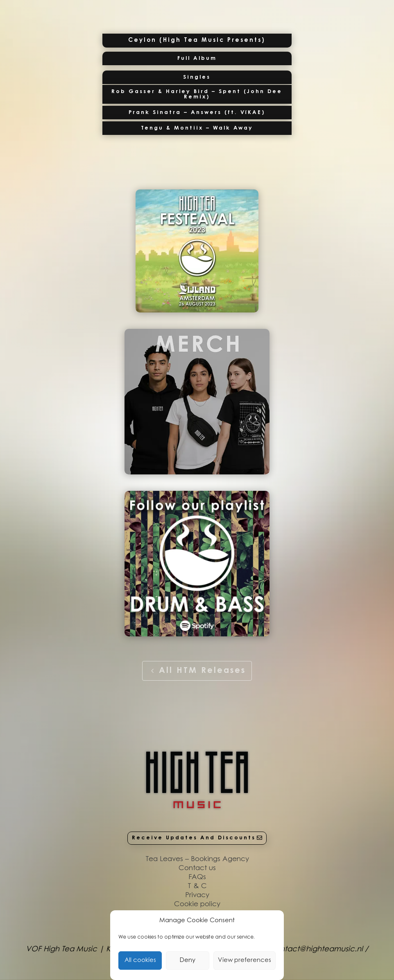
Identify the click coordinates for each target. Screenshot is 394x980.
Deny (188, 961)
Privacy (197, 895)
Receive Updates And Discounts (194, 838)
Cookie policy (197, 904)
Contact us (197, 868)
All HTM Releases (202, 671)
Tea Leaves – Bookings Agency (197, 859)
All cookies (140, 961)
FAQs (197, 877)
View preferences (245, 961)
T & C (197, 886)
